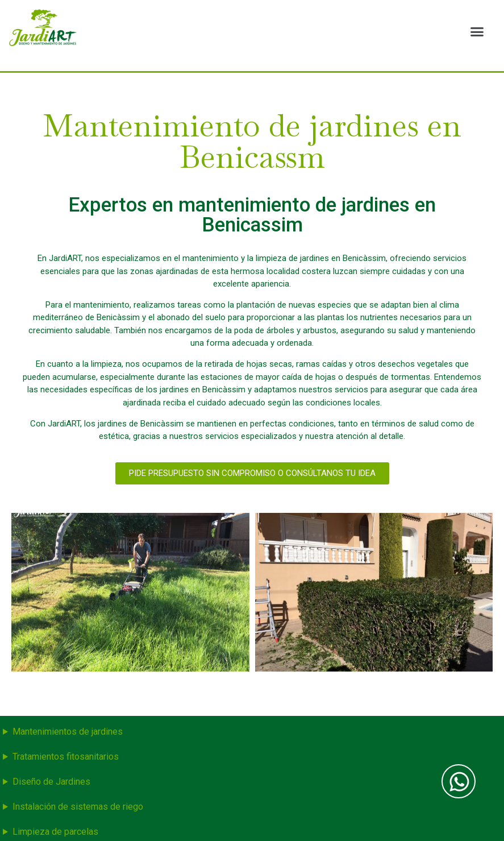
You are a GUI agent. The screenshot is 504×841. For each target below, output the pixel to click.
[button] (477, 31)
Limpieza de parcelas (55, 832)
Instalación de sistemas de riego (78, 807)
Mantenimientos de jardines (68, 732)
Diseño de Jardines (51, 782)
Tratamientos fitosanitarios (66, 757)
